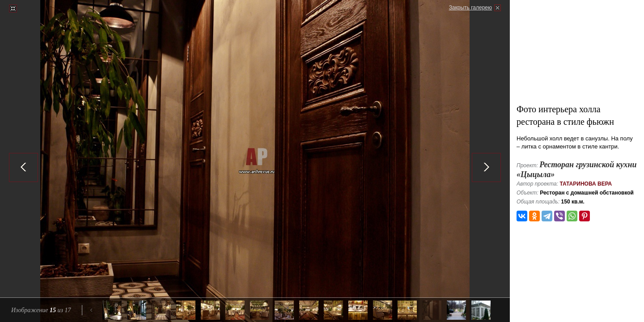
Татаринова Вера (586, 184)
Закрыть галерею (470, 8)
